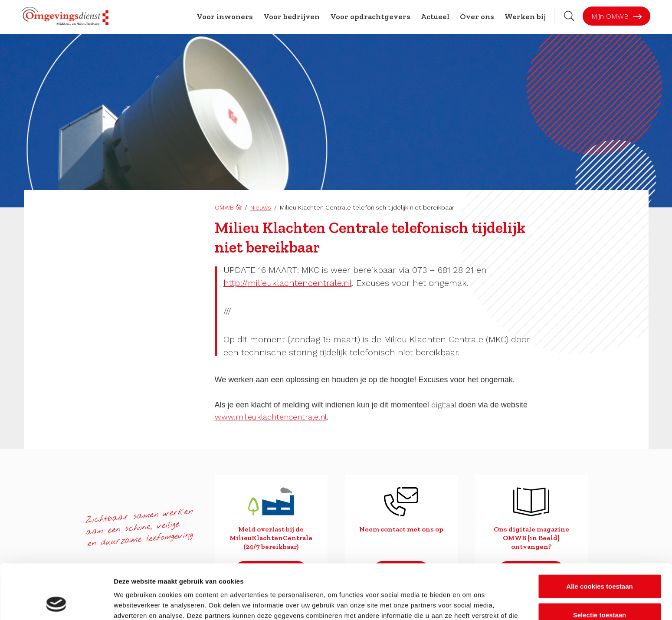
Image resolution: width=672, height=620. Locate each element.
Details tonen (469, 603)
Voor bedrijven (292, 16)
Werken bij (525, 16)
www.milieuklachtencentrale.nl (271, 417)
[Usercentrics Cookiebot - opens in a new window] (56, 603)
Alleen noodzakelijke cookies (600, 592)
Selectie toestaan (600, 563)
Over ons (477, 16)
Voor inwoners (225, 16)
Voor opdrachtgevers (370, 16)
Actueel (435, 16)
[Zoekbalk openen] (569, 16)
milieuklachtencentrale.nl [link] (288, 283)
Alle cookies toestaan (599, 535)
